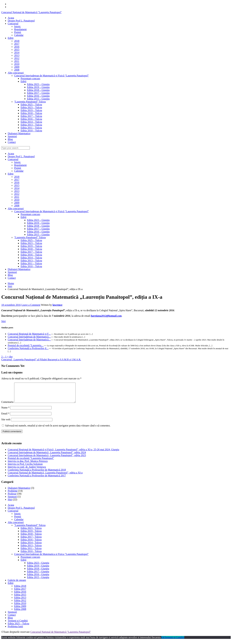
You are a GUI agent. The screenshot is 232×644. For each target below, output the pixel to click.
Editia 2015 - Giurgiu (38, 581)
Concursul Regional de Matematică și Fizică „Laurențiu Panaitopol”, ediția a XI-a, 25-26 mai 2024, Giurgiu (63, 453)
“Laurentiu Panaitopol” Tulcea (30, 237)
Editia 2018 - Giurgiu (38, 572)
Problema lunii (15, 630)
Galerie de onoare (17, 584)
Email (5, 417)
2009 (17, 203)
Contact (12, 278)
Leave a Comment (31, 305)
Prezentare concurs (30, 214)
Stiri (10, 286)
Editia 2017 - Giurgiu (38, 575)
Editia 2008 (20, 613)
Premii (18, 168)
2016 (17, 182)
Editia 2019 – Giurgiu (38, 223)
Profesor (12, 498)
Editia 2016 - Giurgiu (38, 578)
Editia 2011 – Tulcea (31, 263)
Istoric (17, 162)
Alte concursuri (16, 208)
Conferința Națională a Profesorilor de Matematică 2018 (37, 474)
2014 (17, 188)
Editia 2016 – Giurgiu (38, 232)
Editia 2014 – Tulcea (31, 258)
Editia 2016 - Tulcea (31, 543)
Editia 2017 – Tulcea (31, 252)
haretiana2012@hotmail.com (106, 316)
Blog (10, 275)
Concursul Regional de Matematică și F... (29, 334)
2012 (17, 194)
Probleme (13, 495)
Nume (5, 411)
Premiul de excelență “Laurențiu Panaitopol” (31, 462)
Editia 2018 (20, 590)
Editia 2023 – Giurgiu (38, 220)
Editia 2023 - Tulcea (31, 532)
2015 (17, 185)
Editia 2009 (20, 610)
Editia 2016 (20, 596)
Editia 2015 (20, 598)
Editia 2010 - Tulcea (31, 555)
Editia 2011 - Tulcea (31, 552)
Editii (24, 564)
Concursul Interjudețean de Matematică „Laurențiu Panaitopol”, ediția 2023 (47, 459)
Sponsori (12, 272)
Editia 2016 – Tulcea (31, 255)
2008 (17, 206)
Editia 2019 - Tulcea (31, 535)
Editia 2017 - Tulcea (31, 541)
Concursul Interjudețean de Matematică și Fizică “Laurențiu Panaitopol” (51, 211)
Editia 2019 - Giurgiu (38, 570)
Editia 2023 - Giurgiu (38, 567)
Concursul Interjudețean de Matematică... (29, 337)
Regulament (20, 165)
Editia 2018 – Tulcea (31, 249)
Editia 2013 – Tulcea (31, 261)
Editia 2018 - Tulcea (31, 538)
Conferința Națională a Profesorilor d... (28, 348)
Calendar (19, 171)
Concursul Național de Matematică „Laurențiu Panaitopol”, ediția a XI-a (45, 476)
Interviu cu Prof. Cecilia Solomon (25, 468)
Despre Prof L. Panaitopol (21, 156)
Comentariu (7, 406)
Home (11, 283)
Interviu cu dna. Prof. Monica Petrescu (28, 465)
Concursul (13, 159)
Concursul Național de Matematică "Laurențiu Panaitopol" (31, 12)
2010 (17, 200)
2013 (17, 191)
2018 (17, 177)
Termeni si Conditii (18, 624)
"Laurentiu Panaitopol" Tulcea (30, 529)
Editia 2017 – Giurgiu (38, 229)
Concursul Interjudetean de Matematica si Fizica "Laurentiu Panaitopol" (51, 558)
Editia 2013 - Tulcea (31, 549)
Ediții (11, 174)
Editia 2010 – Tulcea (31, 266)
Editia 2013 (20, 601)
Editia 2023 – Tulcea (31, 243)
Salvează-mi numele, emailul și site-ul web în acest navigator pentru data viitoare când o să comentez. (58, 429)
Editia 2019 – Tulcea (31, 246)
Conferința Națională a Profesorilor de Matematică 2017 (37, 479)
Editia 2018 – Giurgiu (38, 226)
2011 (17, 197)
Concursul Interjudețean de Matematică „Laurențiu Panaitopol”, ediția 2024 (47, 456)
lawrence (57, 305)
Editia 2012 (20, 604)
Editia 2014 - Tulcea (31, 546)
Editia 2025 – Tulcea (31, 240)
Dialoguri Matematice (19, 269)
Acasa (11, 154)
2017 (17, 180)
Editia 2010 (20, 607)
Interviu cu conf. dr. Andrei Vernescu (27, 471)
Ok (163, 641)
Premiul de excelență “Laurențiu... (26, 345)
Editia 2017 (20, 593)
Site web (6, 423)
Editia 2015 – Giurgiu (38, 235)
